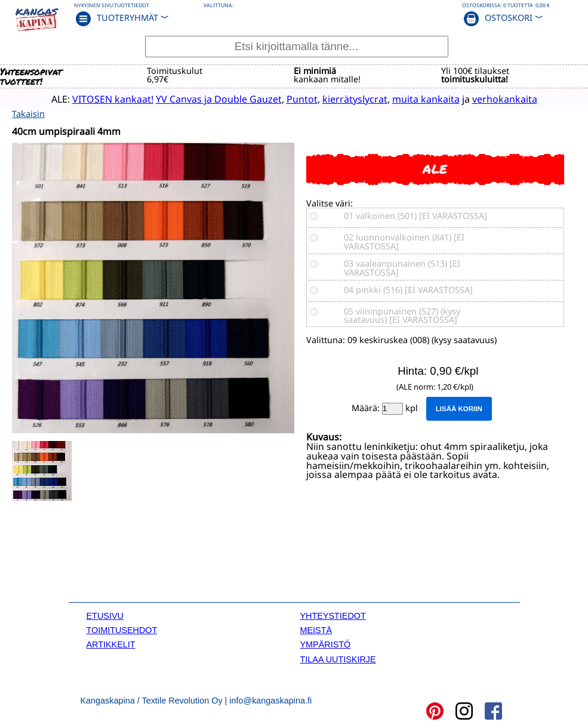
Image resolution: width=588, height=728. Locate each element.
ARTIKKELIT (111, 644)
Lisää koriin (459, 408)
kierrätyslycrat (344, 98)
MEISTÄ (316, 630)
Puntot (291, 98)
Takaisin (28, 112)
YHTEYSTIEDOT (333, 615)
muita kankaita (415, 98)
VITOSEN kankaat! (101, 98)
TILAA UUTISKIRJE (338, 658)
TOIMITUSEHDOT (122, 630)
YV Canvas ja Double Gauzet (207, 98)
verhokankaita (493, 98)
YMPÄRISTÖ (326, 644)
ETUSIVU (105, 615)
